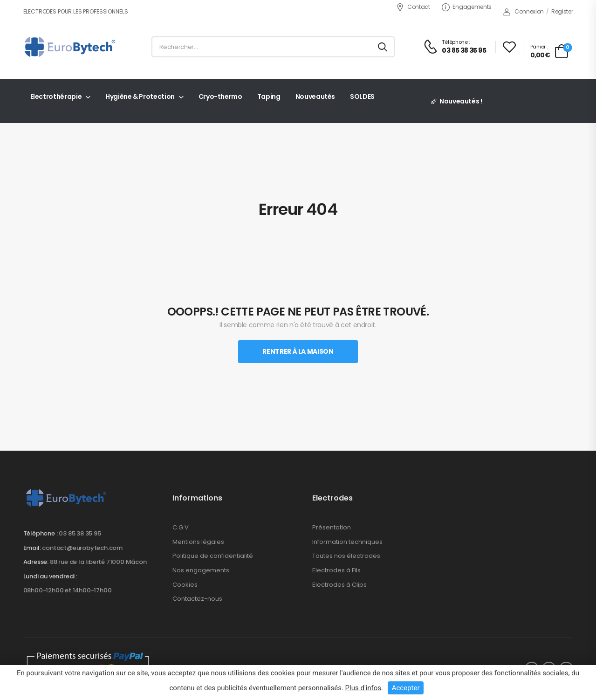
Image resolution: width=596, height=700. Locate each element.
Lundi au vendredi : (50, 576)
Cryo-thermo (220, 96)
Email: (32, 548)
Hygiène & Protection (140, 96)
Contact (413, 7)
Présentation (332, 527)
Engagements (467, 7)
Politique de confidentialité (213, 556)
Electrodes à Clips (339, 585)
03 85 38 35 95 (80, 533)
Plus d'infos (363, 688)
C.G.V (181, 527)
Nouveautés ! (461, 101)
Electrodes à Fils (336, 570)
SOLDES (362, 96)
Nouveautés (315, 96)
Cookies (185, 585)
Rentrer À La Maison (298, 351)
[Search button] (383, 47)
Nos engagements (201, 570)
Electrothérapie (56, 96)
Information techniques (347, 542)
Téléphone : (41, 533)
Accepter (406, 688)
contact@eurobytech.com (82, 548)
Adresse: (36, 562)
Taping (269, 96)
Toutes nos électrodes (346, 556)
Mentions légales (198, 542)
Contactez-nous (197, 599)
